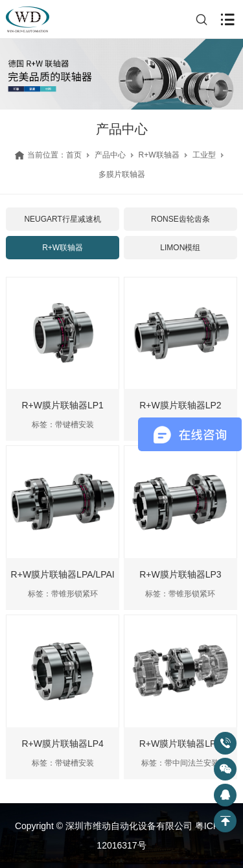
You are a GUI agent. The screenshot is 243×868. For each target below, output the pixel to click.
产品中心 (110, 155)
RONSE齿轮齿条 (180, 219)
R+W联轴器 (159, 155)
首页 (74, 155)
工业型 (204, 155)
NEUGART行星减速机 (62, 219)
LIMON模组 (180, 248)
